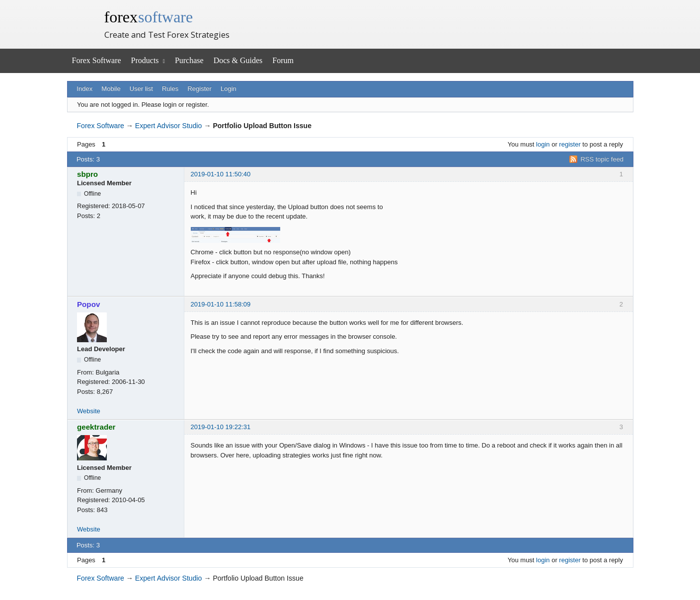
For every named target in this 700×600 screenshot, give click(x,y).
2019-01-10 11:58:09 (221, 304)
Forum (283, 60)
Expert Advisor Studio (169, 126)
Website (89, 411)
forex (149, 17)
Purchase (189, 60)
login (543, 144)
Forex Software (97, 60)
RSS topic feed (602, 159)
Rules (170, 89)
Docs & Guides (238, 60)
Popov (88, 304)
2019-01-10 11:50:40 (221, 174)
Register (199, 89)
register (570, 144)
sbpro (87, 174)
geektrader (96, 427)
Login (229, 89)
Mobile (111, 89)
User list (141, 89)
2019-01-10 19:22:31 (221, 427)
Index (84, 89)
